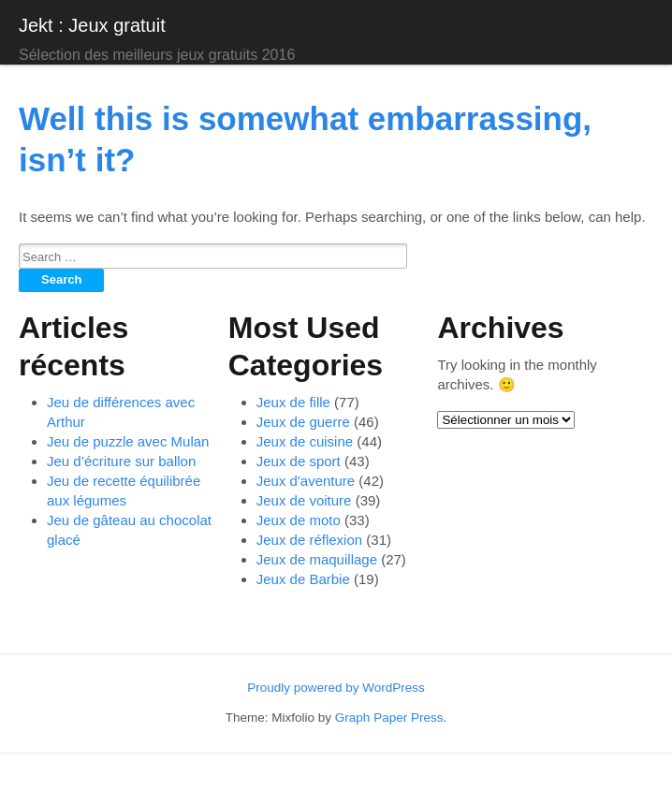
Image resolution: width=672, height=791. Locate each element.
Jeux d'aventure (306, 481)
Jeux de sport (299, 461)
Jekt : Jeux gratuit (92, 25)
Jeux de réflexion (309, 540)
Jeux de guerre (303, 422)
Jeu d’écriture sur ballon (121, 461)
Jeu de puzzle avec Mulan (128, 441)
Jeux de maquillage (317, 559)
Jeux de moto (299, 520)
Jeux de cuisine (305, 441)
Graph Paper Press (389, 718)
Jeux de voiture (304, 500)
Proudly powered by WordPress (336, 688)
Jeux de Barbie (303, 579)
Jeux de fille (293, 402)
